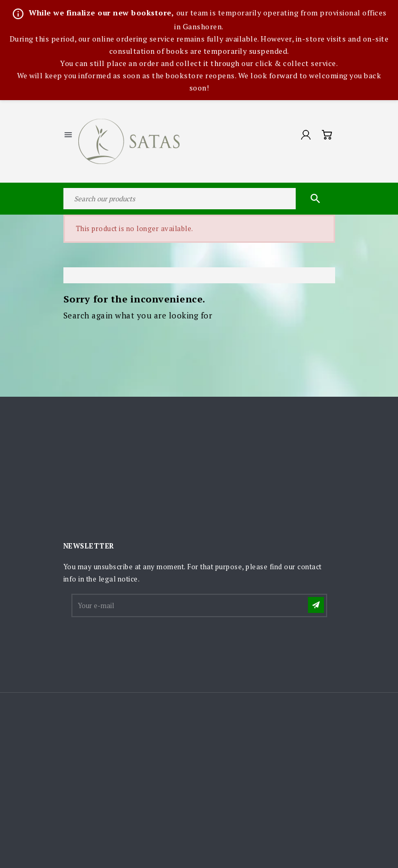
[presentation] (153, 645)
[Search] (199, 199)
